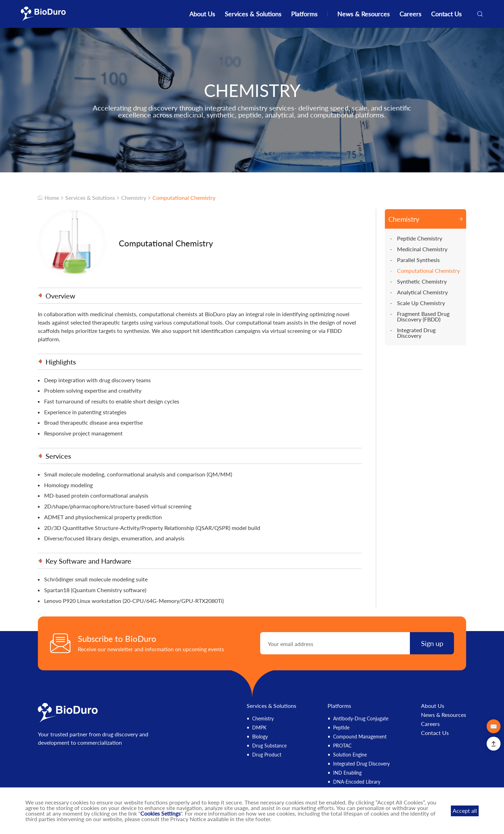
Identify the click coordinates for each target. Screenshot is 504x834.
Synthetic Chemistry (422, 281)
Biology (260, 737)
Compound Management (360, 737)
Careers (410, 14)
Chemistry (134, 198)
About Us (202, 14)
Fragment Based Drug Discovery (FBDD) (423, 317)
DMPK (259, 727)
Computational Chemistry (184, 198)
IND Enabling (347, 773)
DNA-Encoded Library (357, 782)
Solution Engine (350, 755)
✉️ (494, 726)
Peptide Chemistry (420, 238)
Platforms (304, 14)
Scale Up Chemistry (421, 303)
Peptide (341, 727)
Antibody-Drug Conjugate (361, 718)
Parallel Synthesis (418, 260)
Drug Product (267, 755)
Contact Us (446, 14)
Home (48, 198)
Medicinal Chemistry (422, 249)
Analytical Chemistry (422, 292)
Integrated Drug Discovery (416, 333)
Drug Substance (269, 746)
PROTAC (342, 746)
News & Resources (363, 14)
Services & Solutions (253, 14)
